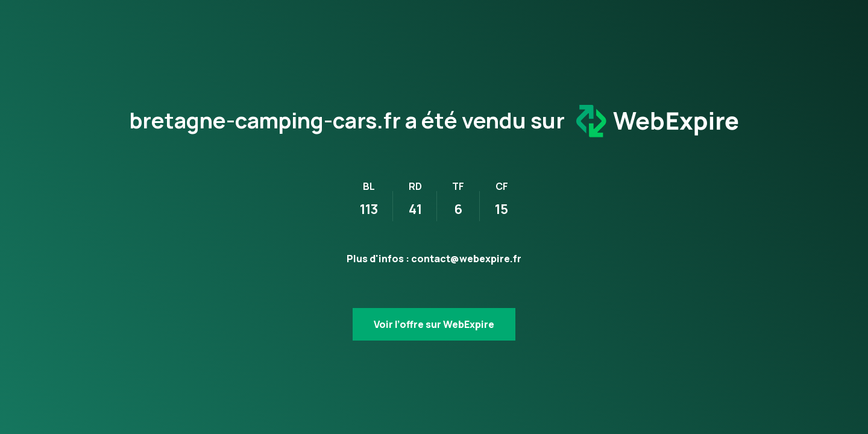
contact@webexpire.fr (466, 259)
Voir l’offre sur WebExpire (434, 324)
